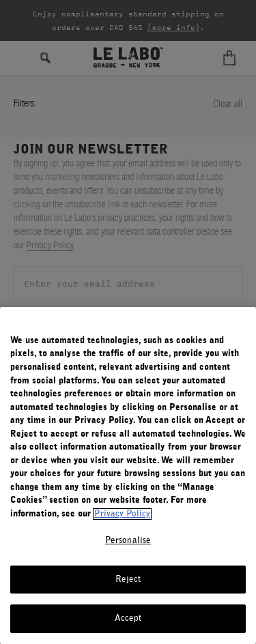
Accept (128, 618)
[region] (128, 475)
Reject (128, 580)
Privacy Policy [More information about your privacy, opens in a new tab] (122, 514)
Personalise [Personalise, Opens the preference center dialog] (128, 541)
